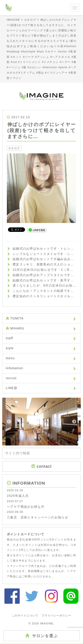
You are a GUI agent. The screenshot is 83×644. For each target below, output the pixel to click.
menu (41, 358)
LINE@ (41, 388)
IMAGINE (47, 624)
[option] (41, 422)
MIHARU (41, 328)
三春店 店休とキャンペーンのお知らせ (38, 517)
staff (41, 338)
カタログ (14, 148)
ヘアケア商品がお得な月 (26, 507)
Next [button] (74, 422)
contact (41, 466)
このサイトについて (25, 616)
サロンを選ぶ (41, 636)
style (41, 348)
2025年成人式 (18, 496)
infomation (41, 368)
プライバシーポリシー (56, 616)
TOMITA (41, 318)
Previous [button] (9, 422)
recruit (41, 378)
